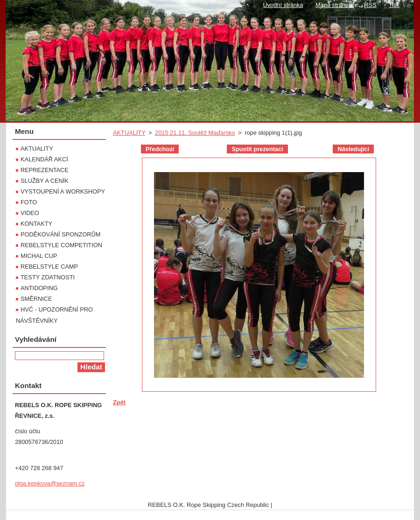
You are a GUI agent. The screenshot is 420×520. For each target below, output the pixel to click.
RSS (370, 5)
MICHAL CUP (39, 256)
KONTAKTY (36, 224)
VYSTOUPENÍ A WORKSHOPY (63, 191)
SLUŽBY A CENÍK (45, 181)
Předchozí (160, 149)
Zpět (119, 402)
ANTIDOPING (39, 288)
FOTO (29, 202)
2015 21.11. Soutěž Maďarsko (195, 133)
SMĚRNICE (36, 299)
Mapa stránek (334, 5)
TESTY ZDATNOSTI (48, 277)
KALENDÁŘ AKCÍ (44, 159)
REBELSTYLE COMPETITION (61, 245)
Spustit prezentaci (257, 149)
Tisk (394, 5)
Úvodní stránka (283, 5)
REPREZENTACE (45, 170)
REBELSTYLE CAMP (49, 267)
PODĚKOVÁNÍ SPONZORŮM (60, 234)
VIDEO (30, 213)
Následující (353, 149)
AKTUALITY (129, 133)
